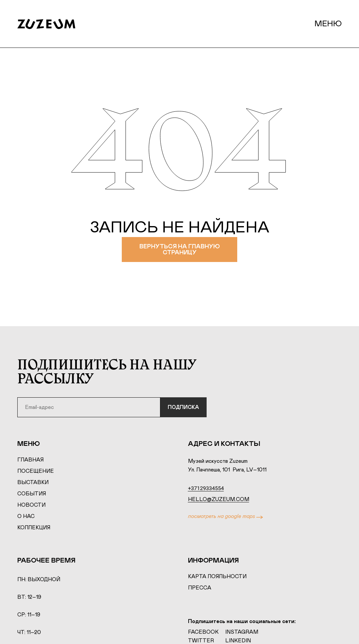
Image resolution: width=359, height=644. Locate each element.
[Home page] (53, 24)
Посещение (36, 472)
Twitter (201, 641)
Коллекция (34, 528)
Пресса (200, 588)
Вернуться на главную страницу (179, 250)
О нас (26, 517)
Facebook (203, 632)
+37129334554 (206, 489)
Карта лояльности (217, 577)
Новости (31, 506)
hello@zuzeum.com (219, 500)
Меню (328, 24)
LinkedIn (238, 641)
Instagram (242, 632)
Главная (30, 460)
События (32, 494)
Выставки (33, 483)
